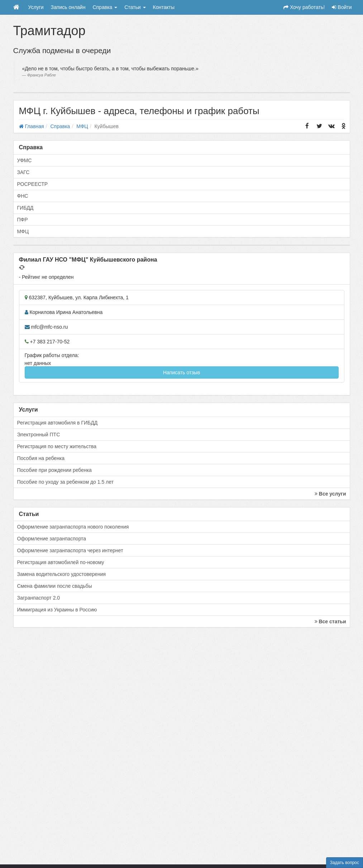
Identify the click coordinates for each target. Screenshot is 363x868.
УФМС (25, 160)
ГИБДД (25, 208)
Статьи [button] (135, 7)
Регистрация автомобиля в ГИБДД (58, 423)
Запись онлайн (68, 7)
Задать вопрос (345, 863)
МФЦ (23, 231)
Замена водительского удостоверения (62, 574)
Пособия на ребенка (41, 458)
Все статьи (330, 621)
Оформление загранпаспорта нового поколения (73, 527)
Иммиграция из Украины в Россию (57, 610)
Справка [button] (105, 7)
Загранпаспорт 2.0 (39, 598)
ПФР (23, 220)
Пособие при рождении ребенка (54, 470)
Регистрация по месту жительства (57, 446)
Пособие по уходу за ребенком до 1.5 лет (66, 482)
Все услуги (330, 494)
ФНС (23, 196)
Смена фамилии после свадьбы (55, 586)
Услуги (36, 7)
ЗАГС (23, 172)
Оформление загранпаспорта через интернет (70, 550)
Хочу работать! (304, 7)
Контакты (164, 7)
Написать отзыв (181, 372)
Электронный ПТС (39, 435)
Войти (342, 7)
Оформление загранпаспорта (52, 539)
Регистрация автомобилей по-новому (61, 562)
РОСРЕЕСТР (33, 184)
